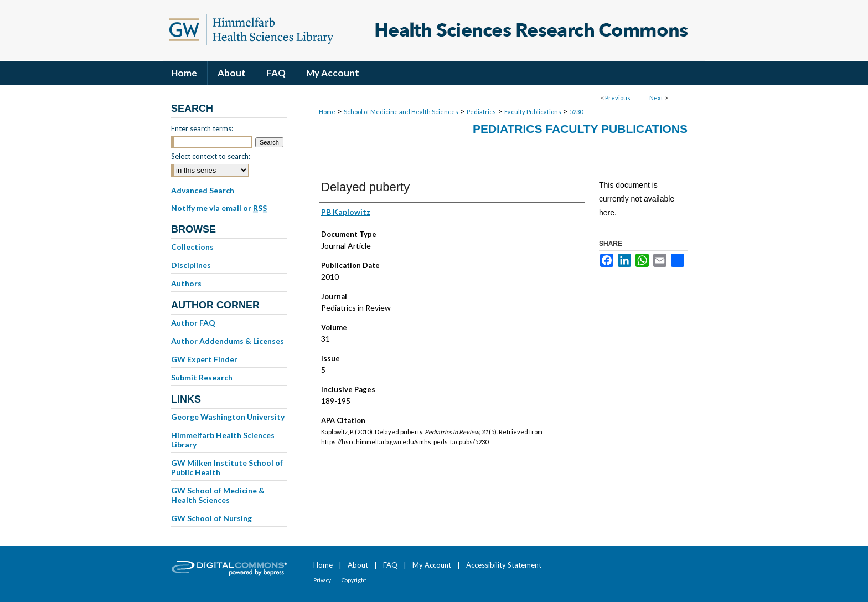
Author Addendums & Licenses (228, 341)
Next (656, 98)
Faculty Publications (533, 112)
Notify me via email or (219, 208)
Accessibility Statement (504, 565)
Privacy (322, 580)
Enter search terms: (202, 128)
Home (327, 112)
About (358, 565)
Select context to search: (211, 156)
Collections (192, 247)
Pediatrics (481, 112)
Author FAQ (193, 323)
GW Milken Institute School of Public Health (227, 467)
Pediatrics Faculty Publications (580, 129)
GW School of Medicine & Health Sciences (218, 495)
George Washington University (228, 417)
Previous (618, 98)
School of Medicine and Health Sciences (401, 112)
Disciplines (191, 265)
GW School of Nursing (211, 518)
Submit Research (202, 377)
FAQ (390, 565)
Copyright (354, 580)
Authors (186, 283)
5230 (576, 112)
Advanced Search (203, 190)
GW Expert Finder (204, 359)
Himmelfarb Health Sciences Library (223, 440)
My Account (432, 565)
